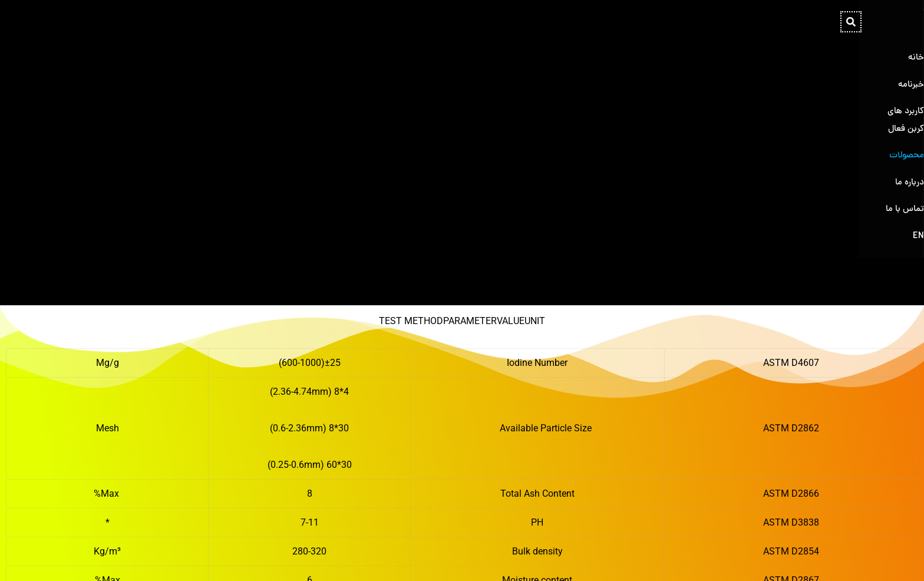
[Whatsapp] (127, 560)
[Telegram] (146, 560)
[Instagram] (164, 560)
